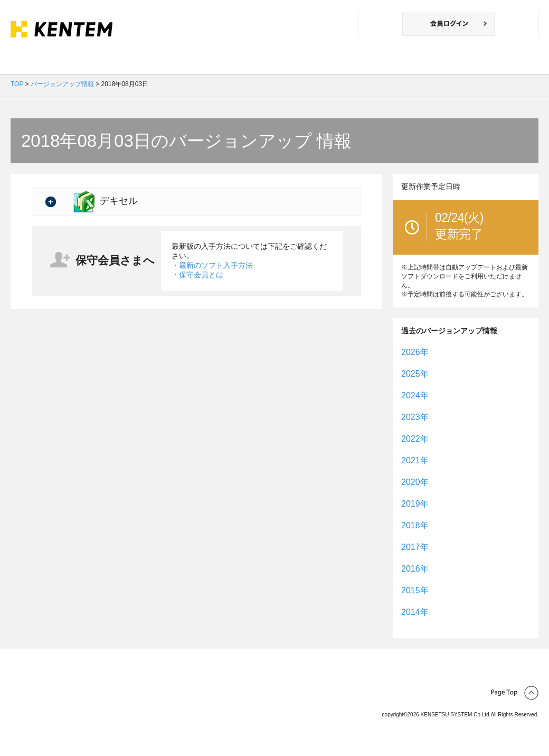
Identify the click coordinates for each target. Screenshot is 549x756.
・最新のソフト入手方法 (212, 265)
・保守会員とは (197, 275)
